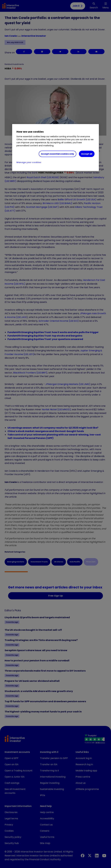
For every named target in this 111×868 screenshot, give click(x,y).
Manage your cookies (29, 162)
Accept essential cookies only (58, 154)
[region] (55, 148)
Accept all (87, 154)
